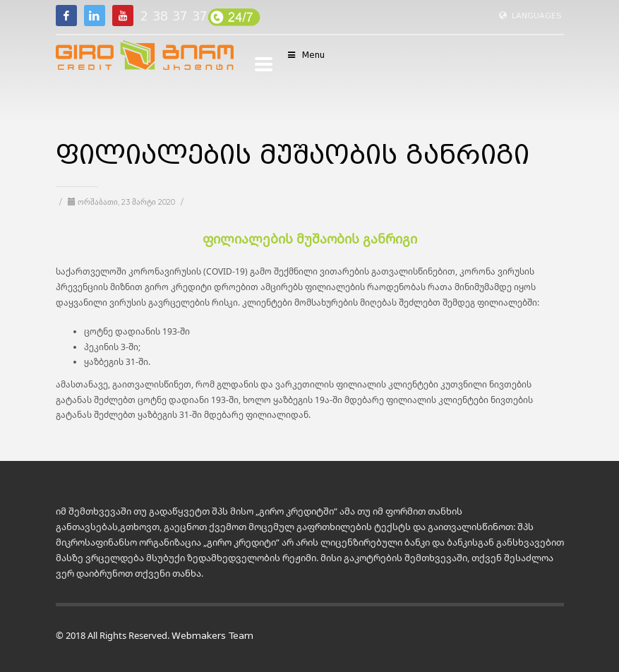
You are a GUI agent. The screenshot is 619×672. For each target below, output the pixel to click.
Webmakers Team (212, 636)
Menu (306, 55)
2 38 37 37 (174, 16)
